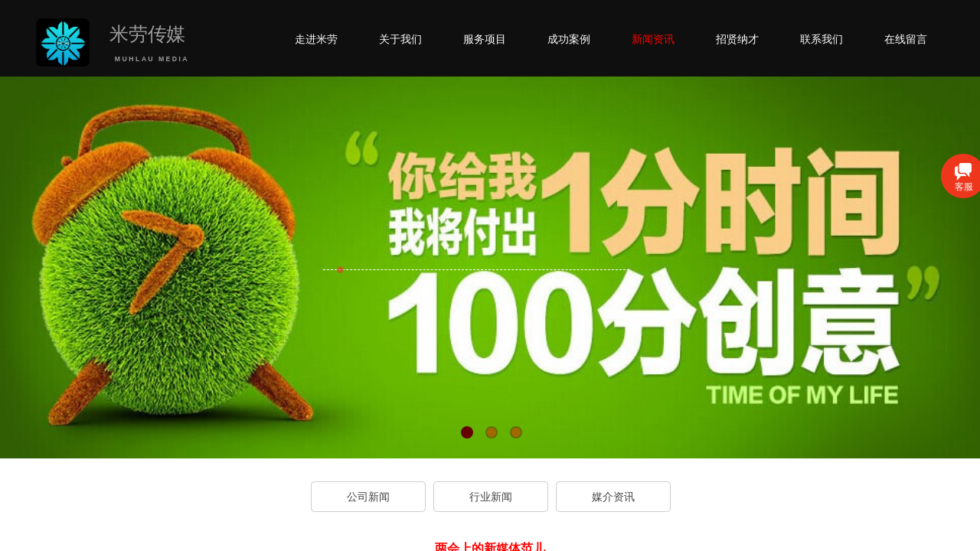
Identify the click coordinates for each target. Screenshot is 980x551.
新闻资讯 (653, 39)
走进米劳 (316, 39)
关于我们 (400, 39)
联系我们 (822, 39)
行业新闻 (491, 497)
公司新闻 (368, 497)
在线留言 (906, 39)
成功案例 (569, 39)
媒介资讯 (613, 497)
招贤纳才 (737, 39)
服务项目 (485, 39)
